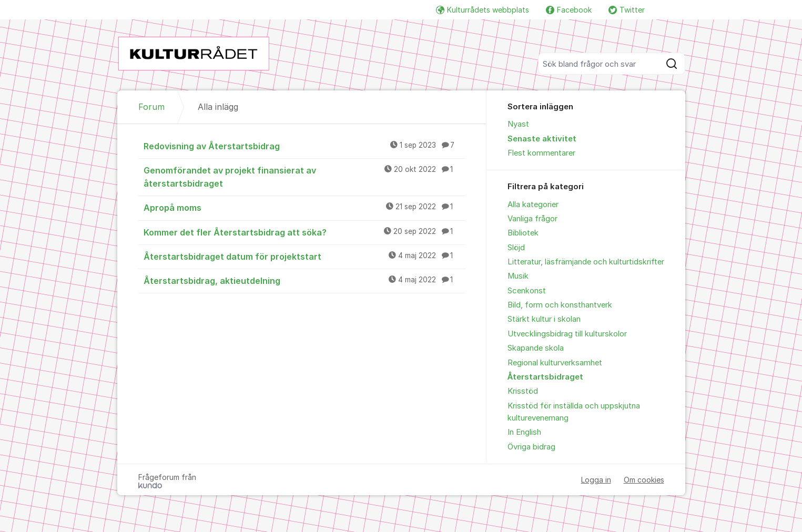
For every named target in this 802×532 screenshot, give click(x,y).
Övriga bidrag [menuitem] (531, 447)
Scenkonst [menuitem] (527, 291)
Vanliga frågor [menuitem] (532, 219)
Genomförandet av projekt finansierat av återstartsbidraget (304, 176)
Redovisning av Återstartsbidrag (304, 146)
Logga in (596, 480)
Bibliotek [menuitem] (523, 233)
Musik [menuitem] (518, 276)
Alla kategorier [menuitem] (533, 204)
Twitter (627, 10)
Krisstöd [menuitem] (523, 391)
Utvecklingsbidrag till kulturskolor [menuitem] (567, 334)
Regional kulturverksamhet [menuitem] (555, 363)
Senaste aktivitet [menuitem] (542, 139)
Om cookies (644, 480)
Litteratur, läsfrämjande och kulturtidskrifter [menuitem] (586, 262)
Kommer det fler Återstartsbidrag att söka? (304, 232)
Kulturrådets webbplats (483, 10)
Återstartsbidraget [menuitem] (545, 377)
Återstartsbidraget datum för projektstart (304, 256)
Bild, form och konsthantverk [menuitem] (560, 305)
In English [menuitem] (524, 432)
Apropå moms (304, 207)
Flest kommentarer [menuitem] (541, 153)
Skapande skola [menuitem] (536, 348)
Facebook (569, 10)
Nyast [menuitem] (518, 124)
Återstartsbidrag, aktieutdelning (304, 280)
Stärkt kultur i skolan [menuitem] (544, 319)
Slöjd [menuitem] (516, 248)
